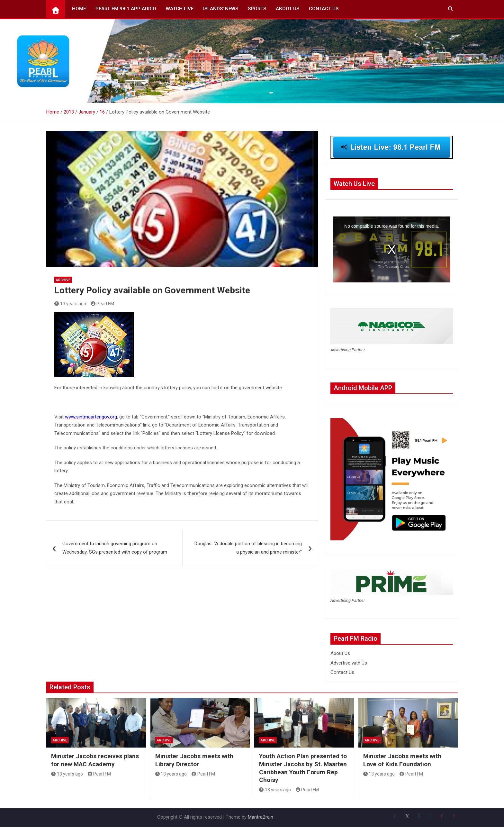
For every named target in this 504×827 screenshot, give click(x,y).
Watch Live (180, 9)
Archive (63, 280)
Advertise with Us (349, 663)
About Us (288, 9)
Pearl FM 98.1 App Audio (126, 9)
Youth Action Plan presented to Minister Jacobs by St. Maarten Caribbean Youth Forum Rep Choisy (303, 768)
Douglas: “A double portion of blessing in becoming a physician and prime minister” (248, 548)
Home (79, 9)
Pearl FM (103, 304)
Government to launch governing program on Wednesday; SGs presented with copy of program (115, 548)
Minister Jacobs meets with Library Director (194, 760)
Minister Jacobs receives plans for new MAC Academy (95, 760)
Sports (257, 9)
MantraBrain (261, 817)
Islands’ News (221, 9)
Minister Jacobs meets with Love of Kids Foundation (402, 760)
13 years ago (70, 304)
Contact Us (324, 9)
